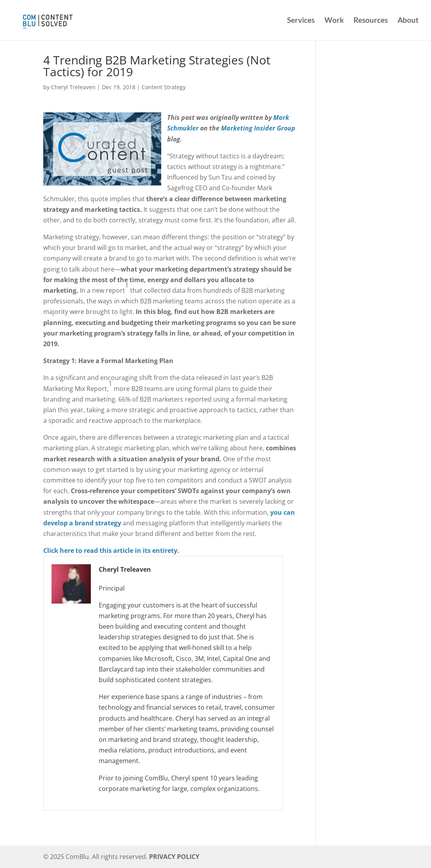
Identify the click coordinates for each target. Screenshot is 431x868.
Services (301, 21)
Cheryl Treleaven (73, 87)
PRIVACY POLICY (174, 857)
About (408, 21)
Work (334, 21)
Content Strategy (164, 87)
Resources (371, 21)
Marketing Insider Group (258, 128)
